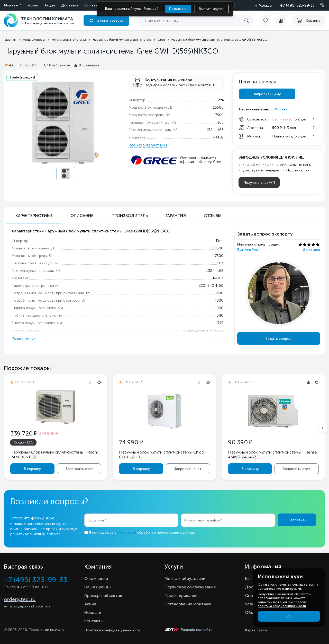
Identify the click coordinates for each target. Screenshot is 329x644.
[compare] (281, 21)
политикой (127, 532)
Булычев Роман (250, 250)
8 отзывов (312, 250)
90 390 (240, 442)
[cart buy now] (308, 21)
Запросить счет (79, 469)
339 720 (24, 433)
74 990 (131, 442)
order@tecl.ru (20, 599)
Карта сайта (256, 630)
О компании (96, 578)
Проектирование (181, 595)
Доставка (70, 5)
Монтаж (11, 5)
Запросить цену (267, 94)
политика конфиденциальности (282, 606)
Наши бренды (98, 587)
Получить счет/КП (259, 183)
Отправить (297, 520)
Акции (50, 5)
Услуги (33, 5)
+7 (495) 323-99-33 (297, 5)
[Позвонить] (319, 5)
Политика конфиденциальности (112, 630)
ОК (289, 616)
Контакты (94, 621)
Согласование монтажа (188, 604)
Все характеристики (147, 145)
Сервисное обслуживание (190, 587)
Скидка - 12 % (24, 442)
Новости (93, 612)
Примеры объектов (103, 595)
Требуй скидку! (22, 77)
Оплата (91, 5)
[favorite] (268, 21)
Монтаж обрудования (186, 578)
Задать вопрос (279, 339)
